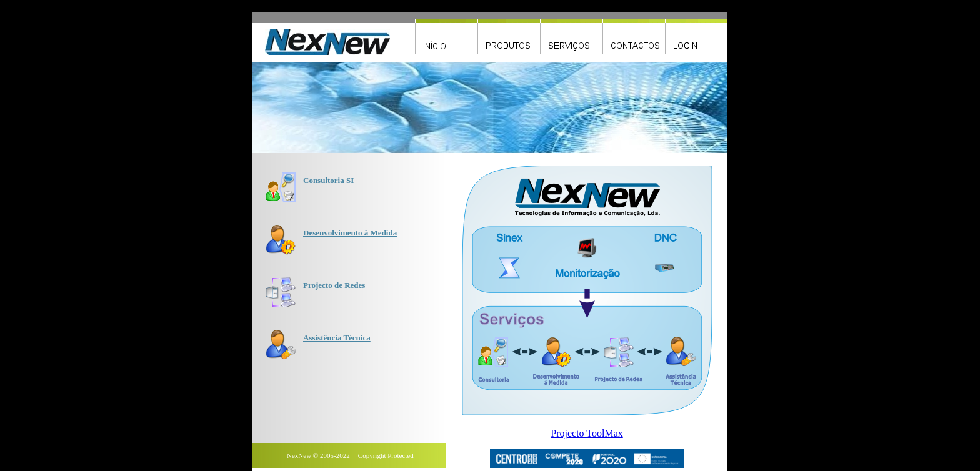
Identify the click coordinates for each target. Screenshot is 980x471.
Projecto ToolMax (587, 433)
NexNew (299, 455)
